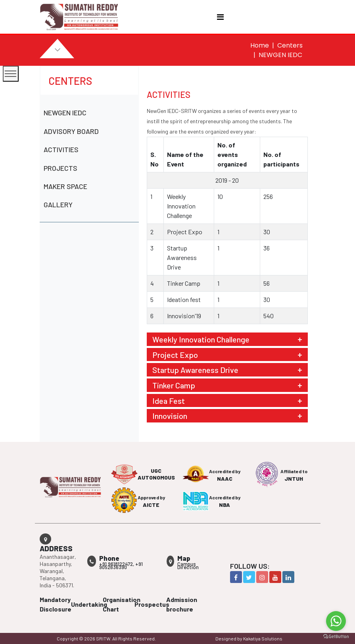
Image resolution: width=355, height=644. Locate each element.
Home (260, 45)
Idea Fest (169, 401)
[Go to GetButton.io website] (336, 636)
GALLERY (58, 204)
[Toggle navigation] (220, 17)
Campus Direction (188, 566)
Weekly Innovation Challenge (201, 339)
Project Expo (175, 355)
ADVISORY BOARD (71, 131)
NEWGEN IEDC (65, 113)
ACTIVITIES (61, 149)
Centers (290, 45)
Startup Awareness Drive (195, 370)
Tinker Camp (174, 385)
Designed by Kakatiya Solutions (249, 638)
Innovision (170, 416)
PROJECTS (60, 168)
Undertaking (89, 604)
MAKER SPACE (65, 186)
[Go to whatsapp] (336, 621)
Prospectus (152, 604)
